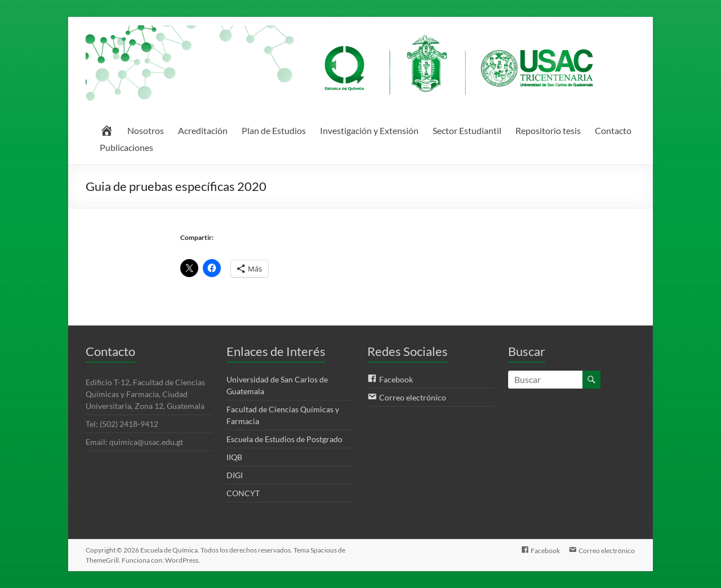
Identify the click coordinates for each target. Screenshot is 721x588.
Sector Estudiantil (467, 130)
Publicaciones (126, 147)
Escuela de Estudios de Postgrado (284, 439)
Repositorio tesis (548, 130)
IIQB (234, 457)
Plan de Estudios (274, 130)
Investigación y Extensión (369, 130)
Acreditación (203, 130)
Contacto (613, 130)
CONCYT (243, 493)
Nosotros (146, 130)
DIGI (235, 475)
